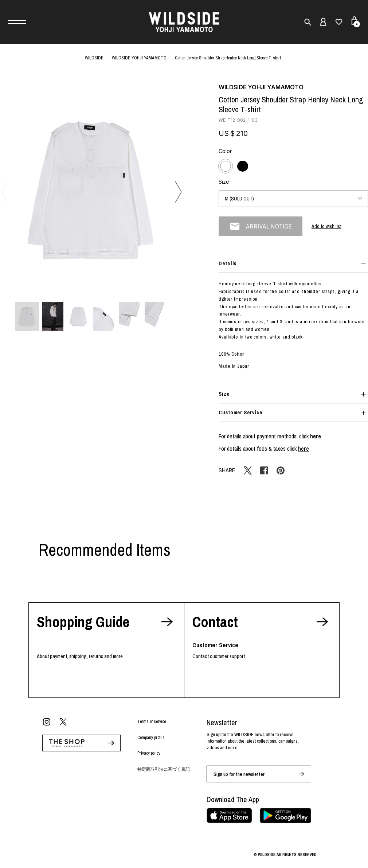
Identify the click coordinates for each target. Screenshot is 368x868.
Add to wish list (326, 226)
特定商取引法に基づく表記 (164, 769)
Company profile (151, 738)
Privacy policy (149, 753)
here (316, 436)
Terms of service (152, 722)
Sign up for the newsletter (239, 774)
